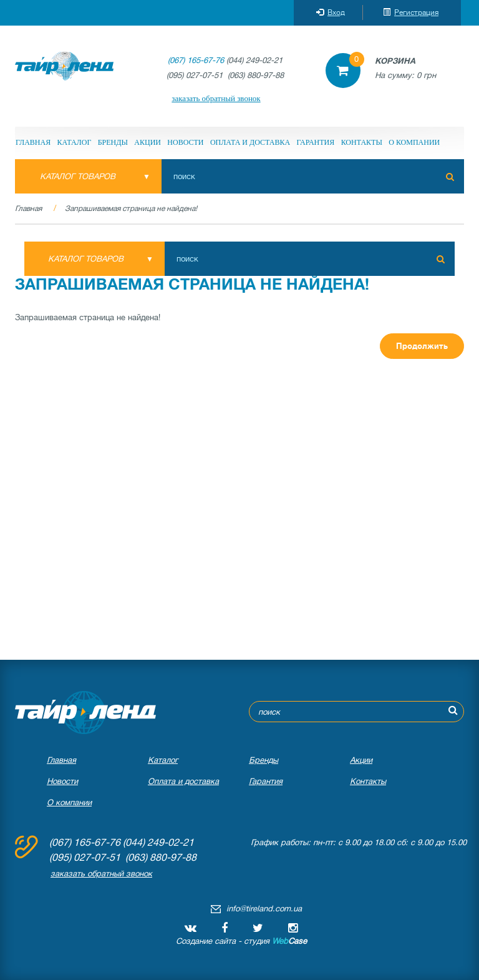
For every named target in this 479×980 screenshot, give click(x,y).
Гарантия (315, 142)
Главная (33, 142)
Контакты (362, 142)
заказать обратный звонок (216, 98)
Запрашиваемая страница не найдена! (131, 208)
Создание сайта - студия (241, 941)
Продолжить (422, 346)
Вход (331, 12)
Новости (185, 142)
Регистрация (411, 12)
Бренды (113, 142)
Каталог (75, 142)
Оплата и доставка (250, 142)
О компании (414, 142)
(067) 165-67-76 (196, 60)
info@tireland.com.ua (264, 909)
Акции (148, 142)
